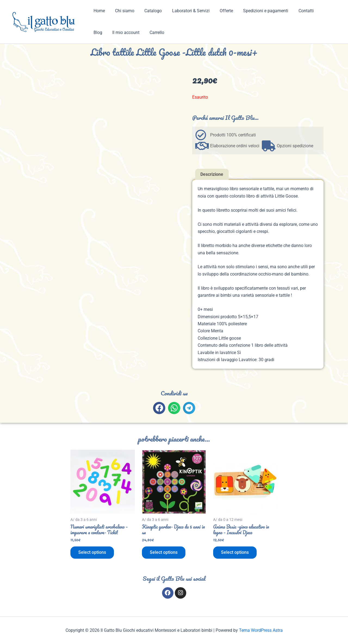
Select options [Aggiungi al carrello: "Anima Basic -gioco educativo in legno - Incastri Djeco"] (235, 553)
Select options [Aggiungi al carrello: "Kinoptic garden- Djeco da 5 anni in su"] (164, 553)
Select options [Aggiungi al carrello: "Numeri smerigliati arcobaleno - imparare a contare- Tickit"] (92, 553)
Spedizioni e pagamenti (258, 11)
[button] (159, 408)
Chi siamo (122, 11)
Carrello (136, 32)
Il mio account (106, 32)
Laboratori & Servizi (186, 11)
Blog (317, 11)
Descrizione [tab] (212, 174)
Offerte (220, 11)
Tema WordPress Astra (261, 630)
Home (98, 11)
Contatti (297, 11)
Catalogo (150, 11)
